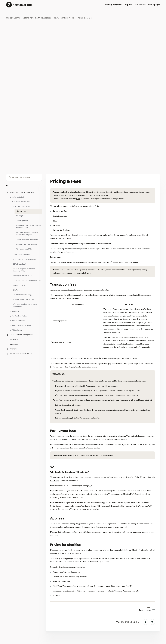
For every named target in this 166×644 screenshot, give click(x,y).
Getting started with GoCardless (37, 18)
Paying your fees (60, 229)
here (78, 212)
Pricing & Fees (21, 224)
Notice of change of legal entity (25, 272)
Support (129, 5)
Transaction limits (20, 298)
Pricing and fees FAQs (24, 262)
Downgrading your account (26, 257)
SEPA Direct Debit (19, 277)
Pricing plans (21, 229)
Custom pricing (22, 234)
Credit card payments (21, 268)
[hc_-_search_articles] (24, 190)
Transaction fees (60, 224)
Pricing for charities (61, 243)
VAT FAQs (54, 494)
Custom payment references (27, 253)
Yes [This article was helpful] (145, 622)
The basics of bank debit (22, 289)
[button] (24, 199)
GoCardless (140, 5)
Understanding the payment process (27, 294)
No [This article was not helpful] (152, 622)
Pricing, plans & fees (86, 18)
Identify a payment (114, 5)
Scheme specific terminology (24, 312)
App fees (57, 238)
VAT (55, 234)
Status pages (154, 5)
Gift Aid (16, 303)
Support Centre (13, 18)
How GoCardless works (64, 18)
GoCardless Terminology (22, 308)
